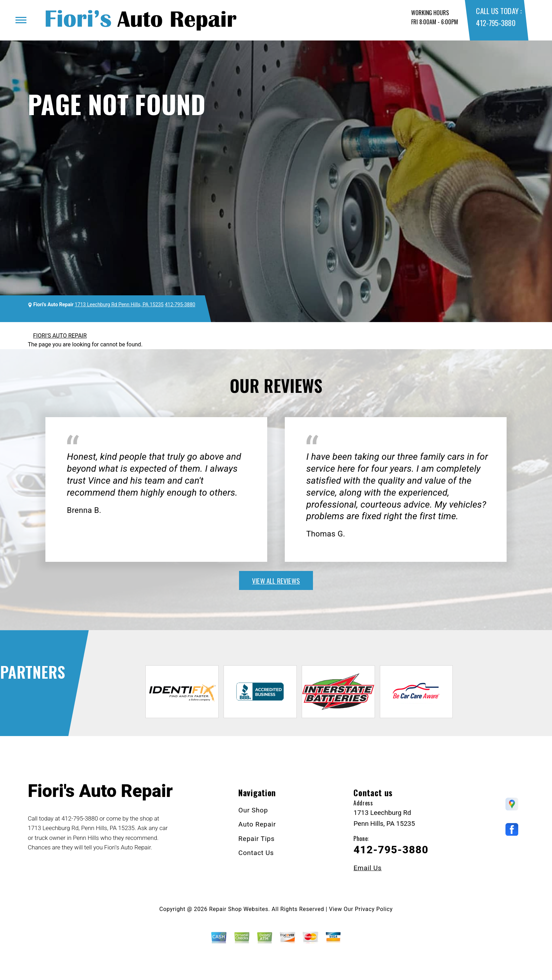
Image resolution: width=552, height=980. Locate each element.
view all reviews (276, 580)
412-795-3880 (495, 23)
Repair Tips (256, 839)
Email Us (368, 868)
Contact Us (256, 853)
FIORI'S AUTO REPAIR (60, 336)
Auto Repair (257, 824)
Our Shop (253, 810)
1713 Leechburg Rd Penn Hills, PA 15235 (119, 304)
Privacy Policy (374, 909)
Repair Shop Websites (239, 909)
